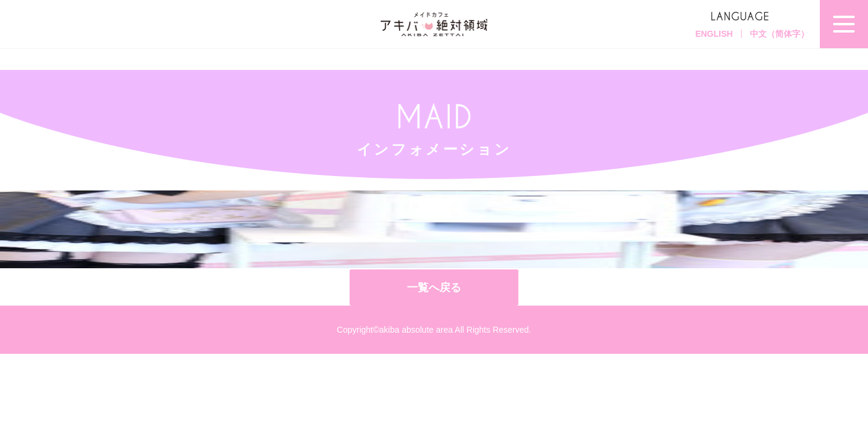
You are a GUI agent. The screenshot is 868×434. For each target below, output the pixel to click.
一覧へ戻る (434, 288)
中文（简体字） (779, 34)
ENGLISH (714, 34)
